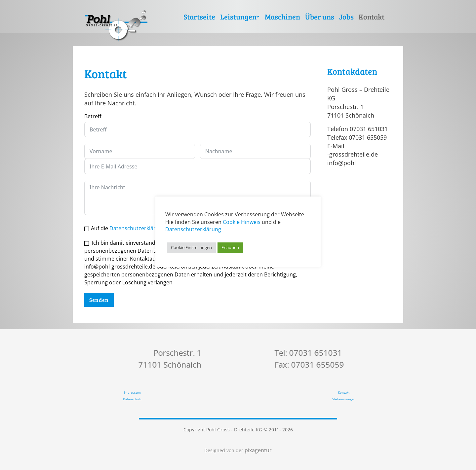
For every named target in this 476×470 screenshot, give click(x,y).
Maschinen (282, 17)
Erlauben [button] (230, 247)
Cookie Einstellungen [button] (191, 247)
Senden (99, 300)
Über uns (320, 17)
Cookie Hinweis (242, 222)
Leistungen (238, 17)
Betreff (93, 116)
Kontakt (372, 17)
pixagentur (258, 450)
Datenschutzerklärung (137, 228)
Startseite (199, 17)
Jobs (346, 17)
